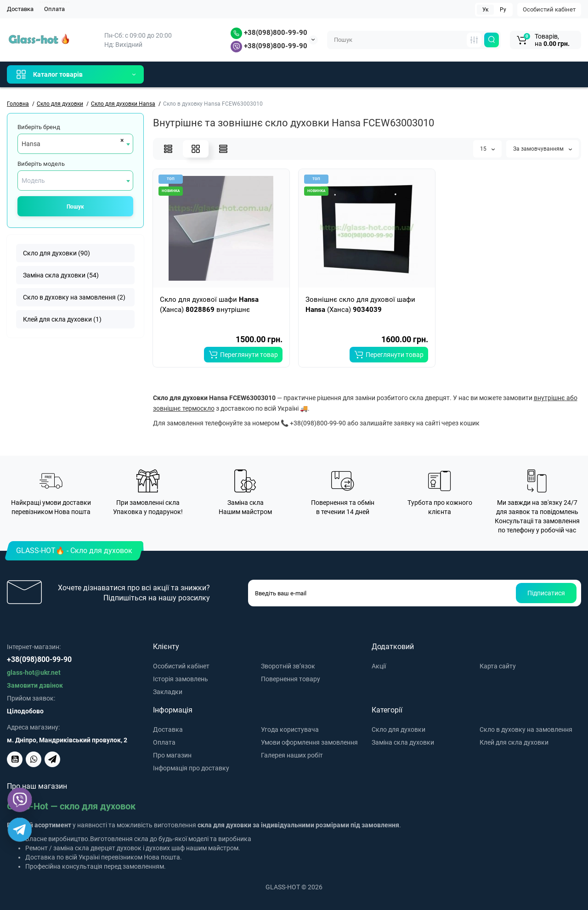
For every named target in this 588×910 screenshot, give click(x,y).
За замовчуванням (543, 149)
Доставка (20, 9)
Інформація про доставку (191, 768)
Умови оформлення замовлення (309, 742)
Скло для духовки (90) (57, 253)
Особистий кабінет (549, 9)
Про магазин (172, 755)
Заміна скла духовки (403, 742)
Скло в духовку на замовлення (526, 729)
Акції (379, 666)
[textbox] (75, 181)
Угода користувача (290, 729)
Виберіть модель (41, 164)
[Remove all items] (121, 140)
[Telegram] (20, 830)
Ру (503, 10)
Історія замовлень (181, 679)
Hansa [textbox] (31, 144)
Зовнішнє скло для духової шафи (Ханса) (360, 305)
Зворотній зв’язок (288, 666)
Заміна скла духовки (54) (61, 275)
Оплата (54, 9)
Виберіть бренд (39, 127)
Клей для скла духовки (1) (62, 319)
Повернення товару (291, 679)
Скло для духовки (399, 729)
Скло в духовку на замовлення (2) (74, 297)
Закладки (168, 692)
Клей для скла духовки (514, 742)
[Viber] (20, 800)
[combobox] (75, 144)
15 (487, 149)
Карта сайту (498, 666)
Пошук (75, 207)
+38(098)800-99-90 (269, 33)
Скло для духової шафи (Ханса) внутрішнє (209, 305)
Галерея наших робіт (292, 755)
